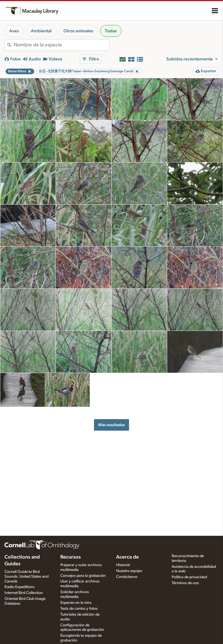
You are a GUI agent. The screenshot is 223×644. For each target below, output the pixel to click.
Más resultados (111, 425)
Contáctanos (127, 577)
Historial (123, 565)
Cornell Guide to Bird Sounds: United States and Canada (27, 577)
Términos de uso (185, 583)
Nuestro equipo (129, 571)
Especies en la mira (76, 603)
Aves (14, 31)
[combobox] (61, 45)
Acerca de (127, 557)
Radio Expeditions (19, 587)
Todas (111, 31)
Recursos (71, 557)
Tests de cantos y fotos (79, 609)
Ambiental (41, 31)
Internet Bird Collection (24, 593)
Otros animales (78, 31)
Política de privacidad (189, 577)
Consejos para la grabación (83, 576)
